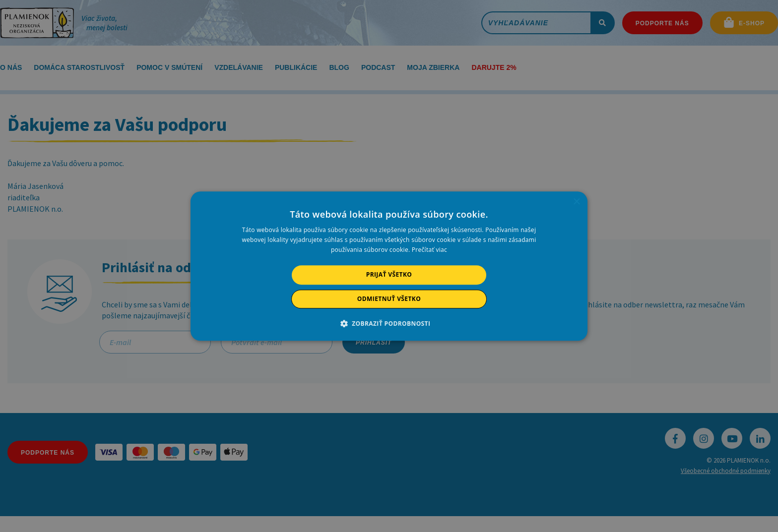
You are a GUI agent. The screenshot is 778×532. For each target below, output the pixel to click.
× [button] (576, 202)
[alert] (389, 266)
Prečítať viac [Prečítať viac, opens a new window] (429, 250)
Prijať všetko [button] (389, 275)
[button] (389, 323)
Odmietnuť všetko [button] (389, 299)
